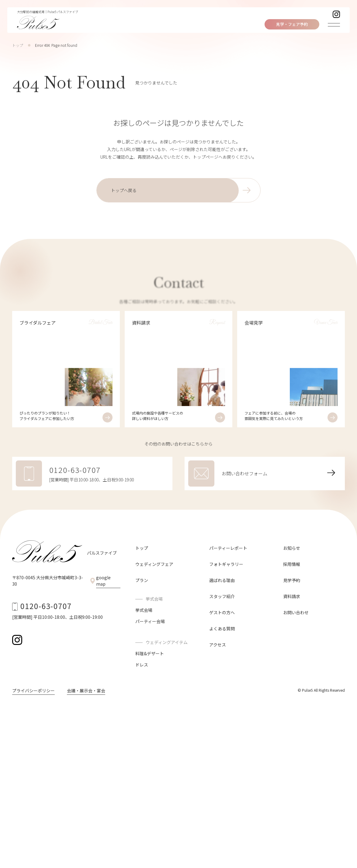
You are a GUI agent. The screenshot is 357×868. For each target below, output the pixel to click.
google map (103, 581)
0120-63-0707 (46, 606)
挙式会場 (144, 610)
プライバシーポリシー (33, 691)
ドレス (142, 665)
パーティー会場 (150, 621)
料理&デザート (150, 653)
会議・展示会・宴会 (86, 691)
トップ (18, 45)
